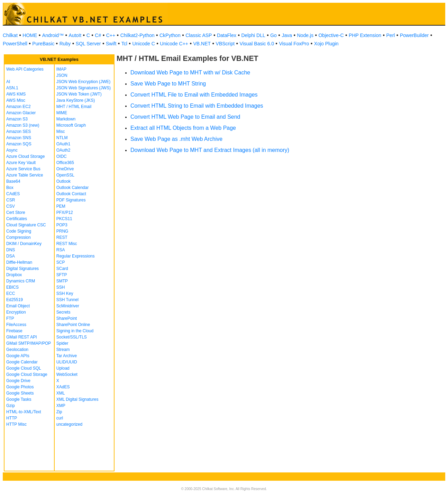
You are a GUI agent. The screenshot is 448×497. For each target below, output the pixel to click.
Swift (111, 44)
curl (60, 418)
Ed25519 (15, 300)
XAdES (63, 387)
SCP (61, 262)
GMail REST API (21, 337)
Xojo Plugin (326, 44)
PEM (61, 206)
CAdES (13, 194)
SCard (62, 269)
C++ (111, 35)
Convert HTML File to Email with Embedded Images (194, 95)
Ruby (65, 44)
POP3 (62, 225)
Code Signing (19, 231)
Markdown (66, 119)
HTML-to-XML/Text (24, 412)
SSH (61, 287)
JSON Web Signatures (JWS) (84, 88)
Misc (61, 132)
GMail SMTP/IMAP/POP (29, 343)
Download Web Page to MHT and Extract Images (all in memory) (210, 150)
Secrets (63, 312)
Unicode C (143, 44)
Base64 (13, 181)
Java (287, 35)
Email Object (18, 306)
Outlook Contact (71, 194)
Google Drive (18, 381)
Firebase (14, 331)
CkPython (170, 35)
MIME (62, 113)
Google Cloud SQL (24, 368)
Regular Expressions (76, 256)
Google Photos (20, 387)
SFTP (62, 275)
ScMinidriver (68, 306)
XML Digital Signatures (77, 399)
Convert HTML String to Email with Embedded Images (197, 106)
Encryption (16, 312)
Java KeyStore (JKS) (76, 100)
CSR (11, 200)
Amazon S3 (17, 119)
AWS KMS (16, 94)
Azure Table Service (25, 175)
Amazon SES (19, 132)
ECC (11, 293)
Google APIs (18, 356)
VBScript (225, 44)
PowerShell (15, 44)
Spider (62, 343)
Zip (59, 412)
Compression (19, 237)
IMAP (61, 69)
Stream (63, 350)
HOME (30, 35)
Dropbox (14, 275)
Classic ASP (199, 35)
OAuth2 (63, 150)
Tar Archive (67, 356)
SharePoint (67, 318)
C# (98, 35)
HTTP (12, 418)
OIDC (62, 156)
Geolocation (17, 350)
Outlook (63, 181)
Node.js (305, 35)
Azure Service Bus (23, 169)
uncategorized (69, 424)
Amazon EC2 (19, 107)
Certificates (17, 219)
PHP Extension (365, 35)
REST (62, 237)
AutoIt (75, 35)
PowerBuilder (414, 35)
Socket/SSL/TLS (72, 337)
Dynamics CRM (21, 281)
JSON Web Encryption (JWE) (83, 82)
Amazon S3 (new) (23, 125)
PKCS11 (64, 219)
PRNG (62, 231)
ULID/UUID (67, 362)
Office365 (65, 163)
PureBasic (43, 44)
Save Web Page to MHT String (168, 84)
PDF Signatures (71, 200)
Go (273, 35)
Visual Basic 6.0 (257, 44)
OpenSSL (65, 175)
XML (61, 393)
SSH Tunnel (67, 300)
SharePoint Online (73, 325)
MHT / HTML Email (74, 107)
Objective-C (331, 35)
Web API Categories (25, 69)
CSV (11, 206)
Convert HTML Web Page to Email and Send (185, 117)
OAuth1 (63, 144)
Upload (63, 368)
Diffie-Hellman (19, 262)
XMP (61, 406)
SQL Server (88, 44)
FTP (10, 318)
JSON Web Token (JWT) (79, 94)
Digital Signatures (22, 269)
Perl (391, 35)
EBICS (12, 287)
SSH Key (65, 293)
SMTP (62, 281)
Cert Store (16, 213)
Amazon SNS (19, 138)
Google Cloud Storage (27, 374)
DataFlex (227, 35)
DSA (11, 256)
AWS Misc (16, 100)
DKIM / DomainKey (24, 244)
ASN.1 (12, 88)
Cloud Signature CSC (26, 225)
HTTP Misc (16, 424)
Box (10, 188)
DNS (11, 250)
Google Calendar (22, 362)
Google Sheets (20, 393)
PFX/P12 (65, 213)
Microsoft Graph (71, 125)
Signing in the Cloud (75, 331)
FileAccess (16, 325)
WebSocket (67, 374)
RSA (61, 250)
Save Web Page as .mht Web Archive (176, 139)
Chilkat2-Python (138, 35)
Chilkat (10, 35)
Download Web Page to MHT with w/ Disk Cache (190, 73)
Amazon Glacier (21, 113)
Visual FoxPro (294, 44)
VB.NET (202, 44)
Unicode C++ (174, 44)
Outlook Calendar (72, 188)
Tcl (124, 44)
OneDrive (65, 169)
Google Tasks (19, 399)
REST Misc (67, 244)
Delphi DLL (253, 35)
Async (12, 150)
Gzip (11, 406)
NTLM (62, 138)
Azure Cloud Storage (25, 156)
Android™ (53, 35)
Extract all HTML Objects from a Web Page (183, 128)
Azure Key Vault (21, 163)
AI (8, 82)
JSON (62, 75)
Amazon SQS (19, 144)
